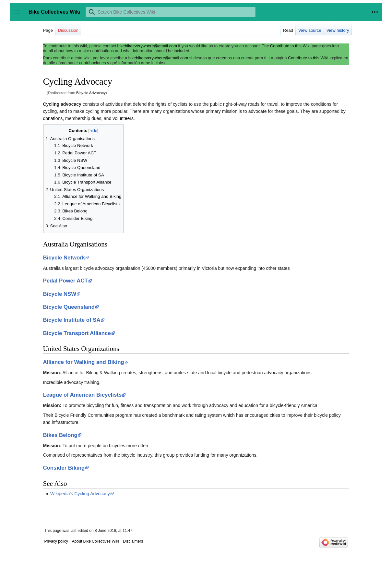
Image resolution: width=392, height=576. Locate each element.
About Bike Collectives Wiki (95, 541)
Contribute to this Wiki (290, 46)
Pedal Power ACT (65, 281)
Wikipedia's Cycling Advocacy (80, 494)
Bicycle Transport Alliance (77, 333)
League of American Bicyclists (83, 395)
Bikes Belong (60, 435)
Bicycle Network (64, 258)
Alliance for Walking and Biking (84, 362)
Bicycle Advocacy (91, 93)
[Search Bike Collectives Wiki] (171, 12)
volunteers (123, 118)
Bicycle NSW (60, 294)
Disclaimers (133, 541)
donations (53, 118)
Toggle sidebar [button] (19, 15)
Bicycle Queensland (69, 307)
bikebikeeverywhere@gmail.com (147, 46)
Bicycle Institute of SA (72, 320)
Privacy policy (56, 541)
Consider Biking (64, 468)
